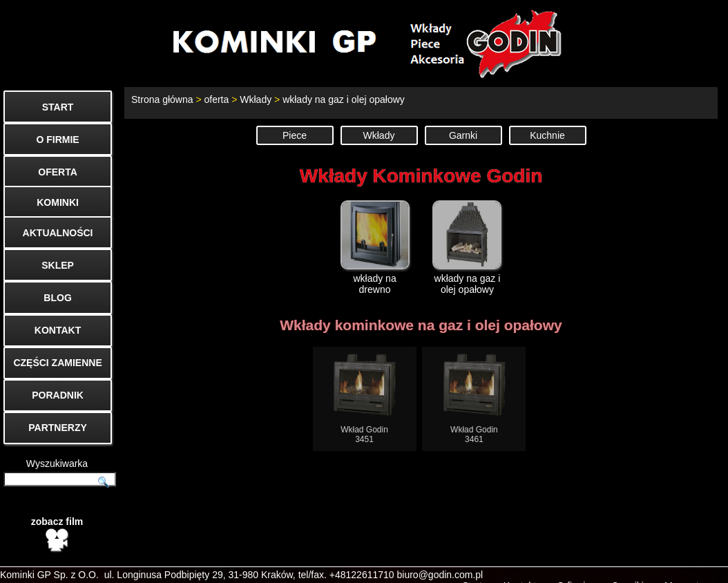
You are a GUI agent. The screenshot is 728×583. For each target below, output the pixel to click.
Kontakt (520, 566)
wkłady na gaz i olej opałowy (344, 99)
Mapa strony (691, 566)
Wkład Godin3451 (364, 399)
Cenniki (628, 566)
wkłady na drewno (375, 248)
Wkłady (256, 99)
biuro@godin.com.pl (440, 555)
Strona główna (162, 99)
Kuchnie (547, 135)
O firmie (574, 566)
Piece (295, 135)
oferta (216, 99)
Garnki (463, 135)
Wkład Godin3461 (474, 399)
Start (472, 566)
